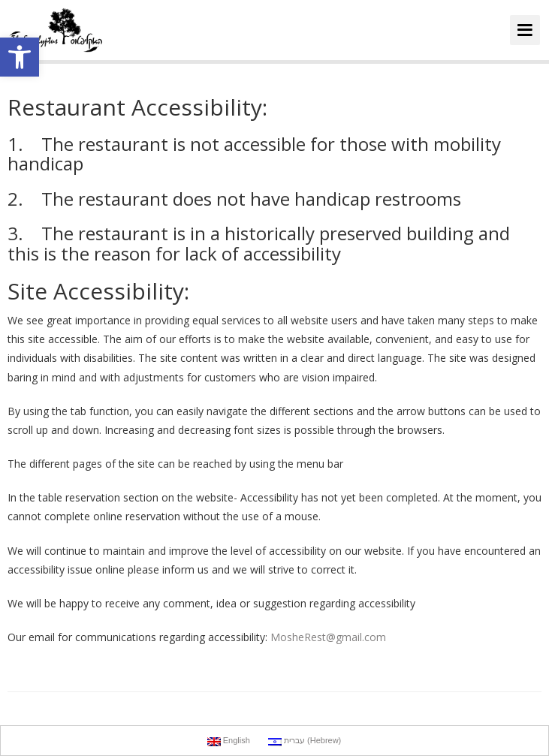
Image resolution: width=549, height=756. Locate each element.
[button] (20, 57)
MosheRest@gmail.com (328, 637)
